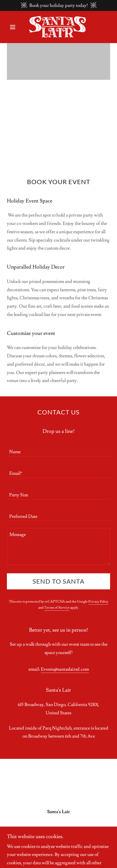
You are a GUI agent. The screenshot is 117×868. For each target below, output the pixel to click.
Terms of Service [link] (57, 608)
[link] (58, 27)
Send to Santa (58, 581)
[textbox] (58, 449)
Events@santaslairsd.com (65, 669)
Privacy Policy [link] (98, 602)
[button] (15, 27)
